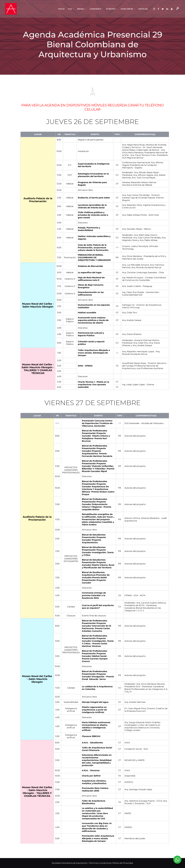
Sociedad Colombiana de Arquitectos (69, 863)
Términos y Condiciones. (101, 863)
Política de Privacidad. (123, 863)
